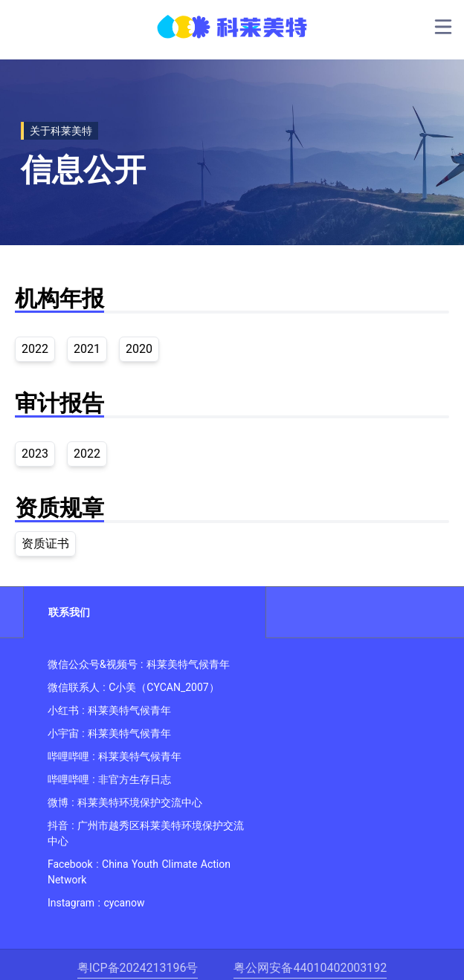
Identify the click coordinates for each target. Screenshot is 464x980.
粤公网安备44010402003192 (310, 968)
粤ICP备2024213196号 (138, 968)
